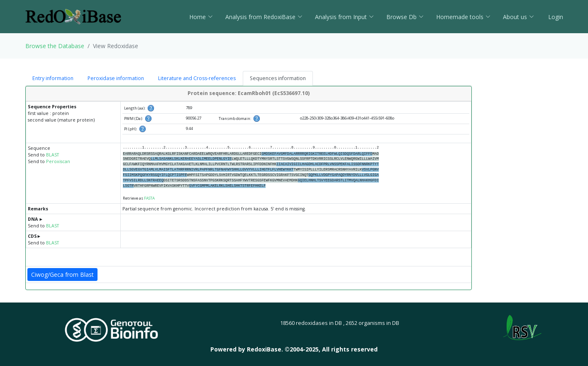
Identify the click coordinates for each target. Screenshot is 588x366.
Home (201, 17)
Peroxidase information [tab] (116, 78)
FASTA (149, 198)
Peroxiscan (58, 161)
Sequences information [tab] (278, 78)
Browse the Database (55, 46)
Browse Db (405, 17)
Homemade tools (463, 17)
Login (555, 17)
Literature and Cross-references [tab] (197, 78)
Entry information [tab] (53, 78)
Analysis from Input (344, 17)
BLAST (52, 155)
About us (518, 17)
